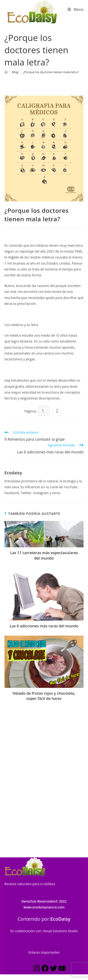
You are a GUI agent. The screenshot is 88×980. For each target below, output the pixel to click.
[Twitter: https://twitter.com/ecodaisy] (54, 840)
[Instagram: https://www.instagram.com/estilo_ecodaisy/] (37, 840)
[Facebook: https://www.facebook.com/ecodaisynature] (45, 840)
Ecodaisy (13, 473)
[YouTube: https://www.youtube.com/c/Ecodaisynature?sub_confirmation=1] (62, 840)
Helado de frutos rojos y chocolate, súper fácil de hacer (44, 696)
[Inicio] (6, 72)
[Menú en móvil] (76, 10)
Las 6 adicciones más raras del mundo (44, 626)
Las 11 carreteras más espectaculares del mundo (44, 555)
